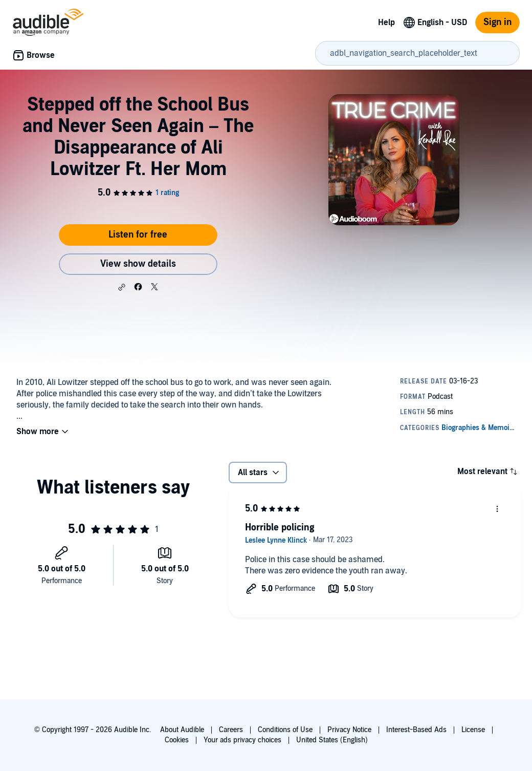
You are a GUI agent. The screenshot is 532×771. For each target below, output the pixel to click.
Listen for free (138, 235)
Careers (231, 730)
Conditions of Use (285, 730)
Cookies (177, 740)
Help (386, 23)
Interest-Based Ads (416, 730)
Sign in (497, 22)
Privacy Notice (349, 730)
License (473, 730)
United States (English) (332, 740)
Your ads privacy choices (242, 740)
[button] (122, 287)
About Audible (182, 730)
